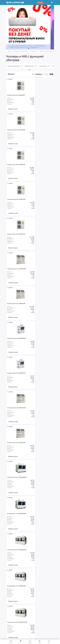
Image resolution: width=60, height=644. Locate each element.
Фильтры (13, 74)
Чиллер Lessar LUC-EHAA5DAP (17, 414)
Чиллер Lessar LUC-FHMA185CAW (18, 377)
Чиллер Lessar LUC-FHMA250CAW (41, 377)
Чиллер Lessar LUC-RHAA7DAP (40, 95)
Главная (10, 616)
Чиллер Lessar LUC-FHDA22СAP (40, 164)
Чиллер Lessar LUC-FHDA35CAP (40, 234)
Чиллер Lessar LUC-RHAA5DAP (17, 95)
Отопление (36, 611)
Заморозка (46, 611)
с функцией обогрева (16, 66)
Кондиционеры (13, 611)
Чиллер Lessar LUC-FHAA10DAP (18, 448)
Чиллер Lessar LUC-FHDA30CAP (18, 234)
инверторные (46, 66)
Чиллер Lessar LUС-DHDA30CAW (41, 269)
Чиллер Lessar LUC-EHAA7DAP (40, 414)
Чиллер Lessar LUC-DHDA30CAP (41, 199)
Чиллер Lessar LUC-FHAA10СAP (18, 130)
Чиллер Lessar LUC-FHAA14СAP (18, 164)
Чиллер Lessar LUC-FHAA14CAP (18, 483)
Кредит (18, 618)
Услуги (17, 616)
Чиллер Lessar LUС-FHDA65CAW (18, 341)
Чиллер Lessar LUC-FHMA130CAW (41, 341)
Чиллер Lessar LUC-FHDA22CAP (18, 199)
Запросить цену (14, 109)
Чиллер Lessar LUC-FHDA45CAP (18, 269)
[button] (29, 49)
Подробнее (33, 628)
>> (37, 503)
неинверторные (32, 66)
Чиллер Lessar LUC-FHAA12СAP (40, 130)
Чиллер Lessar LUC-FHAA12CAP (40, 448)
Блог (24, 618)
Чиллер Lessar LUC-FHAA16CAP (40, 483)
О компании (25, 616)
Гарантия (11, 618)
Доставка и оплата (37, 616)
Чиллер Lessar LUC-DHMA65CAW (18, 305)
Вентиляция (25, 611)
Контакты (31, 618)
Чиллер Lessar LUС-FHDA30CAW (41, 305)
